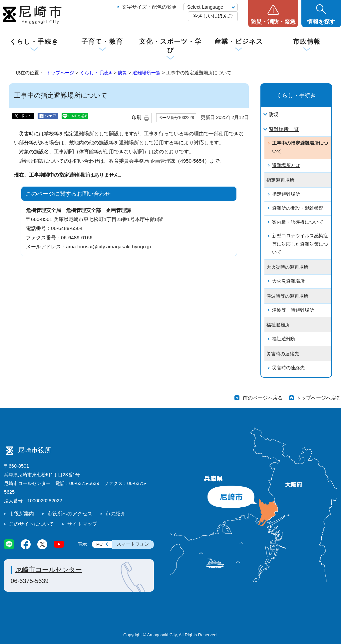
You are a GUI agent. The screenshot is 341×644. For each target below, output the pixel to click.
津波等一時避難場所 (293, 310)
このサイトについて (31, 524)
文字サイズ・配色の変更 (149, 7)
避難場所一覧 (147, 73)
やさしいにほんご (213, 16)
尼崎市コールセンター (49, 570)
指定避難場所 (286, 194)
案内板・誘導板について (298, 222)
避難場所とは (286, 165)
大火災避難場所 (288, 281)
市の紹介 (116, 513)
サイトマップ (82, 524)
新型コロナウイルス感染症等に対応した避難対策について (300, 244)
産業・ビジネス (239, 41)
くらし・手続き (34, 41)
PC (99, 544)
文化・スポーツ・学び (170, 46)
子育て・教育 (102, 41)
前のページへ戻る (263, 398)
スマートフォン (133, 544)
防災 (123, 73)
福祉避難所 (284, 339)
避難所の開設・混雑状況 (298, 208)
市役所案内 (21, 513)
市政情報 (307, 41)
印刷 (137, 117)
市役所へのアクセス (70, 513)
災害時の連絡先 (288, 368)
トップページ (60, 73)
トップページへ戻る (319, 398)
